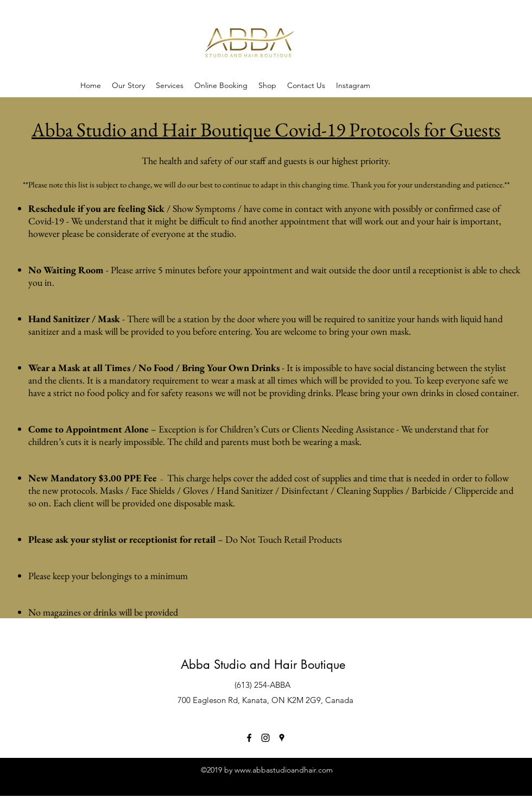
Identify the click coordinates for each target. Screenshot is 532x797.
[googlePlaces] (282, 738)
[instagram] (265, 738)
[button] (267, 85)
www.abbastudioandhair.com (284, 770)
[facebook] (249, 738)
